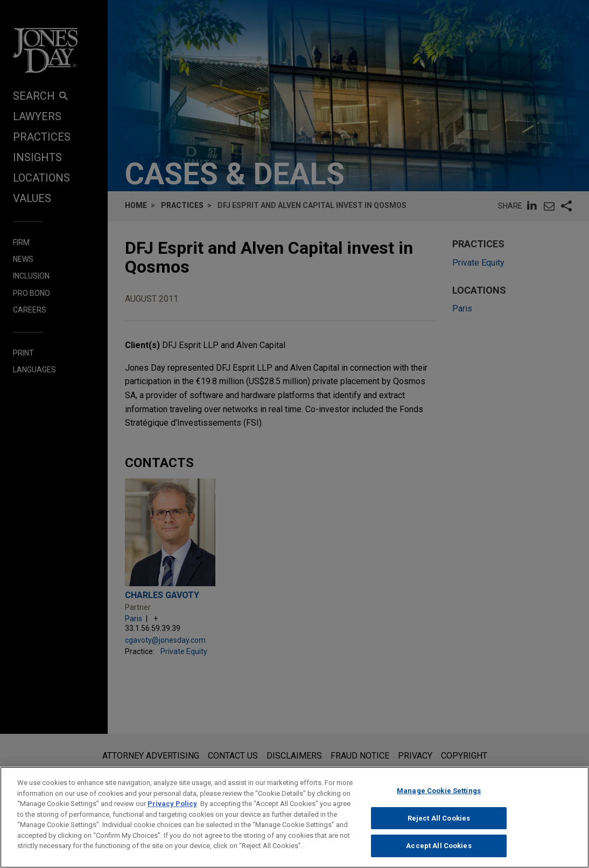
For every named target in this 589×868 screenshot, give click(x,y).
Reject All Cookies (439, 824)
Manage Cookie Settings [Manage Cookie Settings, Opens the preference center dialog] (439, 797)
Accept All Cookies (439, 852)
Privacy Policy (172, 810)
